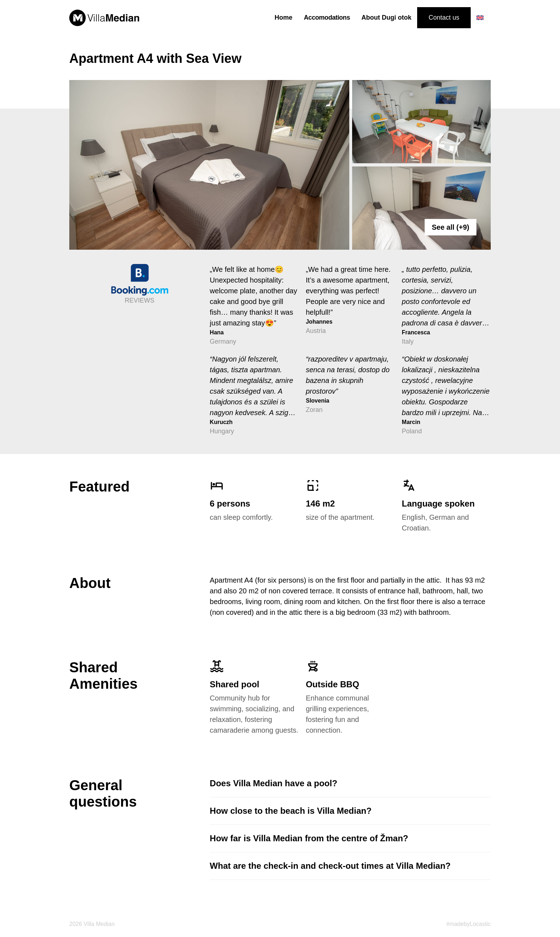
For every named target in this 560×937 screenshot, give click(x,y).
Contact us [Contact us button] (444, 18)
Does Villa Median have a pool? (273, 783)
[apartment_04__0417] (421, 208)
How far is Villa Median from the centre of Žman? (309, 838)
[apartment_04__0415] (209, 165)
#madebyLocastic (468, 924)
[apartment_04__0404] (421, 122)
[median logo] (104, 18)
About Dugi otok (386, 18)
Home (284, 18)
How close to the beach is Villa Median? (291, 811)
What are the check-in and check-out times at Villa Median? (330, 866)
